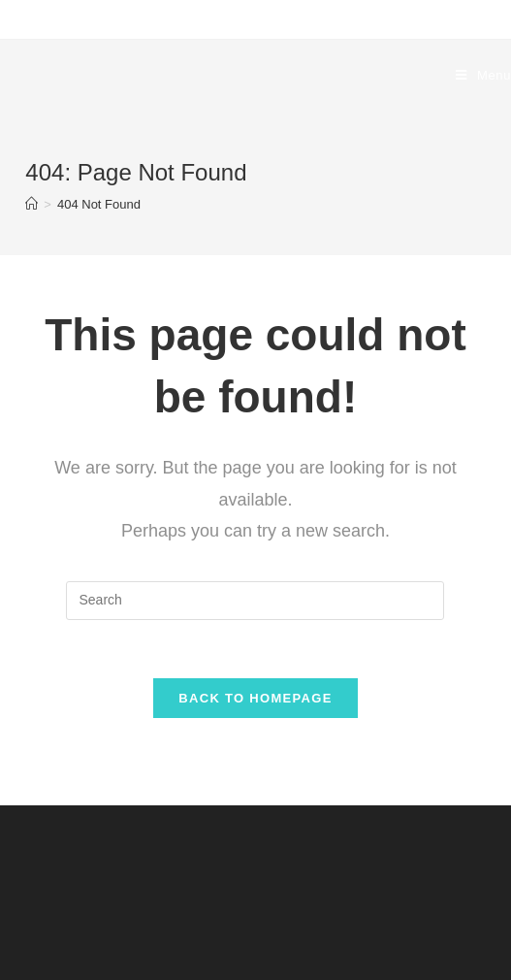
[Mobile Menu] (483, 75)
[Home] (32, 204)
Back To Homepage (255, 698)
